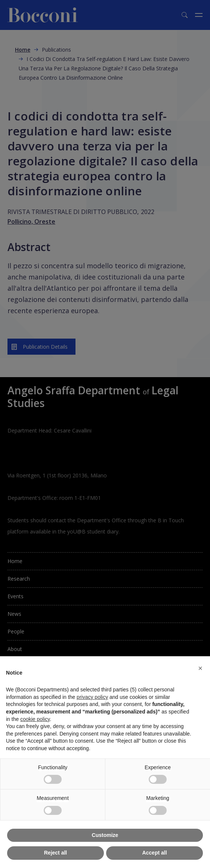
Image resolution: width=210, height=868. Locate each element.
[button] (200, 668)
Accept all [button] (154, 853)
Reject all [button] (55, 853)
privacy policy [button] (92, 697)
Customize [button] (105, 835)
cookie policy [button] (35, 719)
